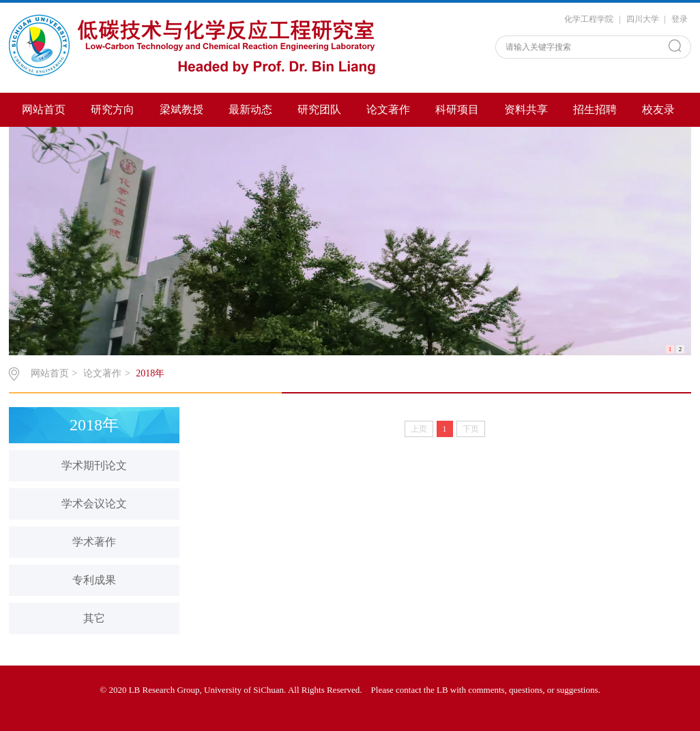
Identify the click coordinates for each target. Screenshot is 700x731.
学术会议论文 (94, 504)
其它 (94, 618)
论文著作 (388, 109)
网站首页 (44, 109)
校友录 (658, 109)
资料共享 (526, 109)
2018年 (150, 373)
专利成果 (94, 580)
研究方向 (113, 109)
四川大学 (643, 19)
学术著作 (94, 542)
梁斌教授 (181, 109)
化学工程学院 (589, 19)
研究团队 (319, 109)
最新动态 (250, 109)
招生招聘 (595, 109)
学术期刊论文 (94, 465)
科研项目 (457, 109)
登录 (680, 19)
